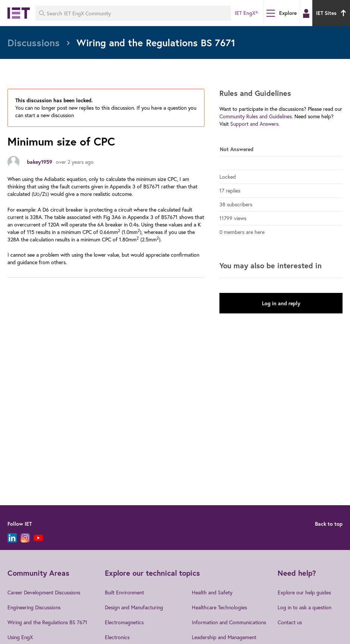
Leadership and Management (224, 637)
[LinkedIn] (12, 538)
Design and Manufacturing (134, 607)
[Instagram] (25, 538)
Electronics (117, 637)
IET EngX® (246, 13)
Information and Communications (229, 622)
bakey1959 (40, 162)
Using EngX (20, 637)
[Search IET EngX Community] (133, 13)
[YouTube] (38, 538)
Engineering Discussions (34, 607)
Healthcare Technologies (219, 607)
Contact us (290, 622)
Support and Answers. (255, 124)
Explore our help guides (304, 592)
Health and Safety (212, 592)
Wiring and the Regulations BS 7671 (47, 622)
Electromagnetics (124, 622)
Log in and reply (281, 303)
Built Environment (124, 592)
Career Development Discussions (44, 592)
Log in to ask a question (304, 607)
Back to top (329, 524)
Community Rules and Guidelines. (256, 116)
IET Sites (332, 13)
